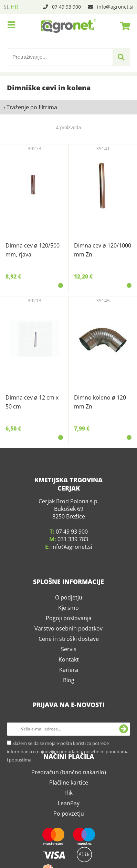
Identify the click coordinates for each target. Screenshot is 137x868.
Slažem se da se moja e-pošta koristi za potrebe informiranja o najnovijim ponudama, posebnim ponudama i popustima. (68, 743)
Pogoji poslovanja (69, 610)
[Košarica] (123, 26)
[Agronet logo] (68, 26)
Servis (69, 641)
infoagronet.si (115, 7)
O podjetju (69, 589)
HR (14, 7)
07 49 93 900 (66, 7)
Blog (69, 672)
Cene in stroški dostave (69, 630)
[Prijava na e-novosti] (124, 721)
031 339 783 (73, 531)
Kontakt (69, 651)
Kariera (69, 662)
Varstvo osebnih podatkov (68, 620)
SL (6, 7)
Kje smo (68, 599)
